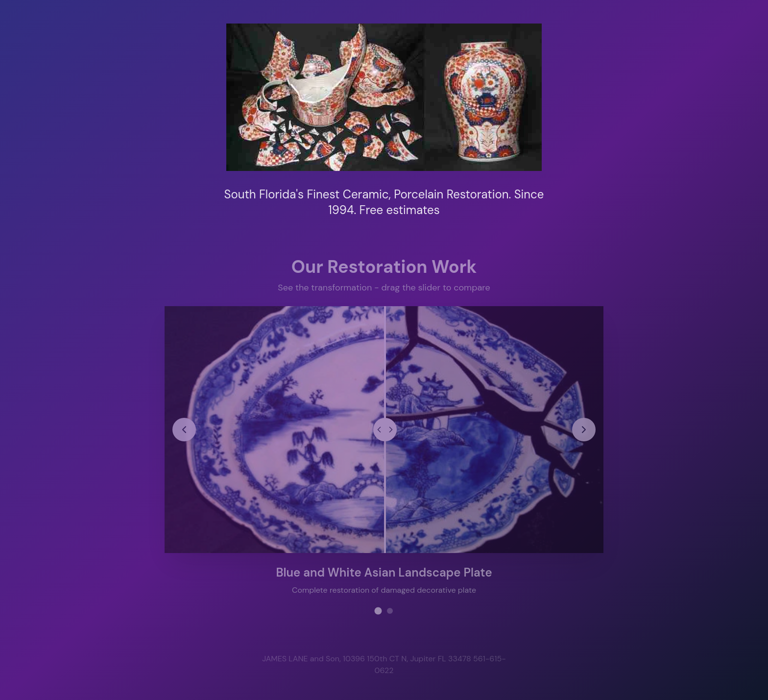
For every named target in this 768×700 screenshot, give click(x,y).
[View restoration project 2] (390, 610)
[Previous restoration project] (185, 429)
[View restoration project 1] (378, 610)
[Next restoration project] (583, 429)
